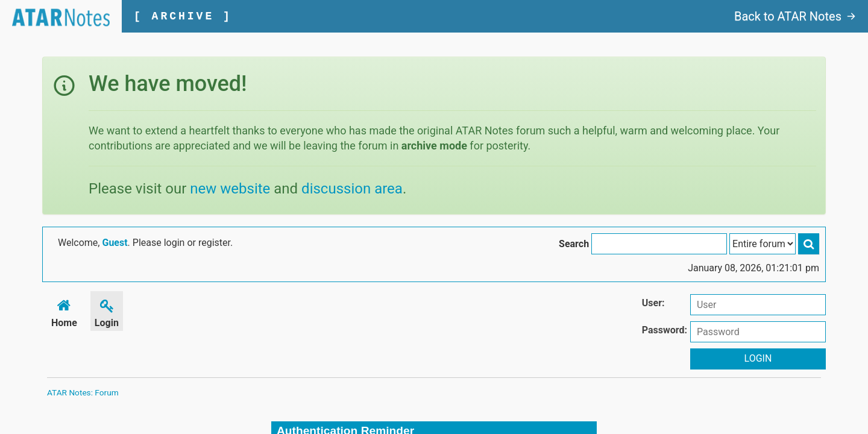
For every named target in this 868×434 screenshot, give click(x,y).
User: (653, 303)
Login (107, 311)
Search (574, 244)
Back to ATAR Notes (795, 16)
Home (64, 311)
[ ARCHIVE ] (183, 16)
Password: (665, 330)
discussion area (352, 189)
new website (230, 189)
